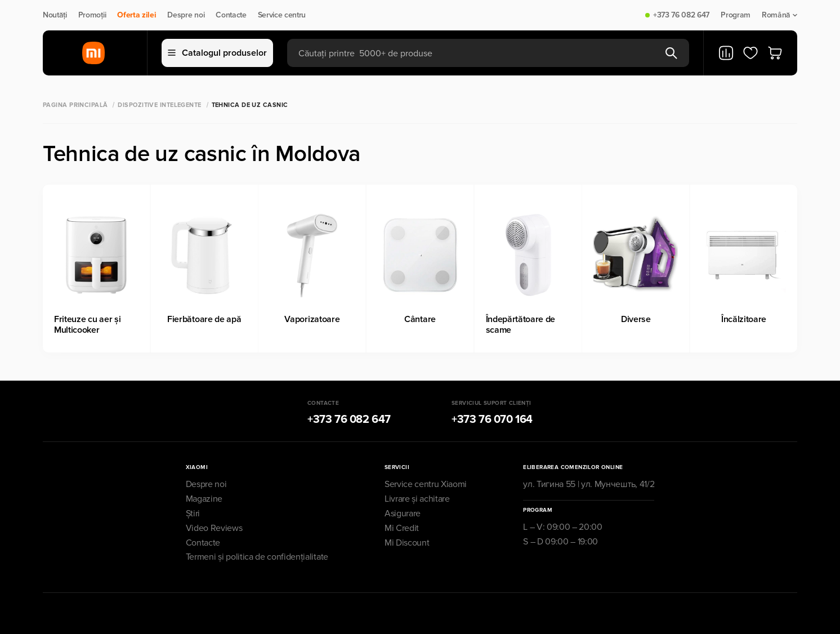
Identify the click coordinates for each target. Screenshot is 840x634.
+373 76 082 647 (681, 15)
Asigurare (403, 514)
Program (736, 15)
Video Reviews (214, 528)
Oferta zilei (137, 15)
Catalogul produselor (217, 53)
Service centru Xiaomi (426, 484)
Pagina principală (75, 105)
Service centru (282, 15)
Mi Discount (407, 543)
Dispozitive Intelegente (159, 105)
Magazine (204, 499)
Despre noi (186, 15)
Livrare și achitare (417, 499)
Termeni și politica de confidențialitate (257, 557)
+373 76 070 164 (492, 419)
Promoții (92, 15)
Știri (193, 514)
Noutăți (55, 15)
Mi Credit (402, 528)
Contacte (231, 15)
